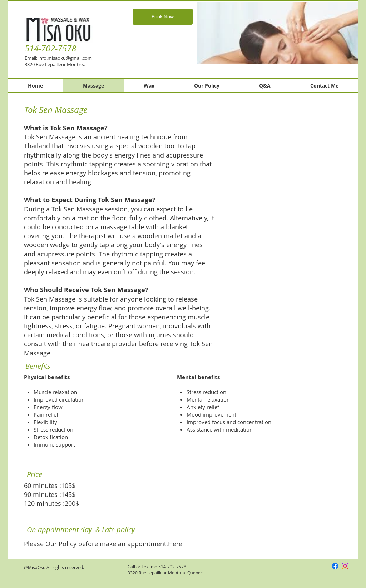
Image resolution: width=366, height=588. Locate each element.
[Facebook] (335, 566)
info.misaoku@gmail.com (65, 58)
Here (175, 544)
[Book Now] (163, 17)
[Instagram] (345, 566)
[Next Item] (348, 33)
